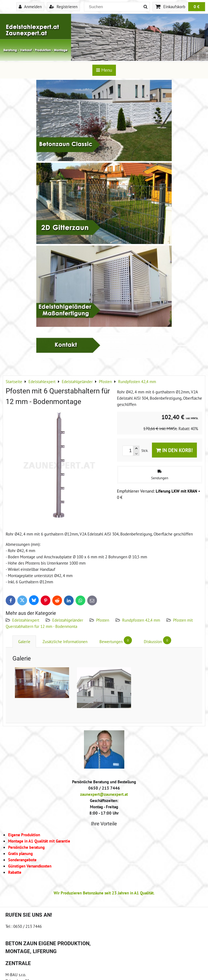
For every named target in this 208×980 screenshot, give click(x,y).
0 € (197, 7)
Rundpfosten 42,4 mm (141, 620)
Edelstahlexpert (26, 620)
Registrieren (63, 7)
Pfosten (103, 620)
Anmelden (30, 7)
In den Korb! (174, 450)
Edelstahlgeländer (68, 620)
